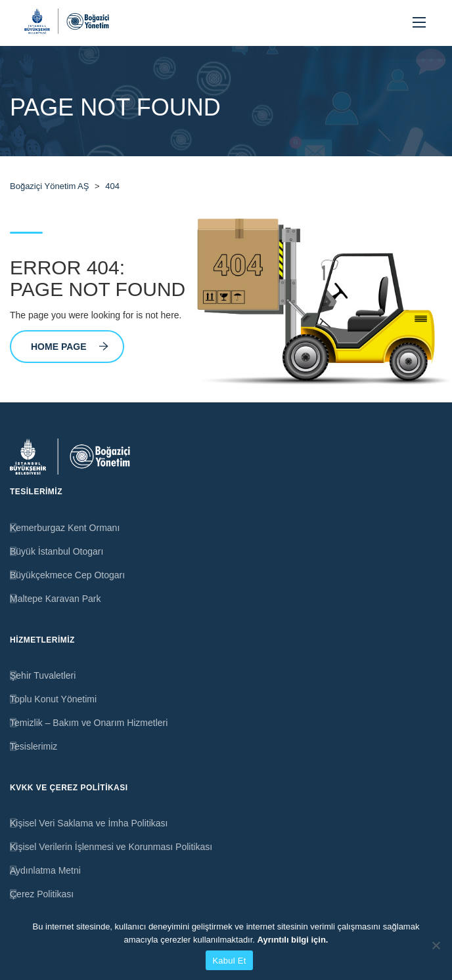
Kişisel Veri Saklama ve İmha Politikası (89, 823)
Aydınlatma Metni (45, 870)
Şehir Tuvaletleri (43, 675)
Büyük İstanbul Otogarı (56, 551)
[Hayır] (436, 945)
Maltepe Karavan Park (56, 599)
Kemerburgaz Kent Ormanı (65, 528)
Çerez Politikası (42, 894)
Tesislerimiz (34, 746)
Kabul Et (229, 961)
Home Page (70, 347)
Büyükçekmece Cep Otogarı (67, 575)
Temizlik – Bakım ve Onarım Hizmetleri (89, 723)
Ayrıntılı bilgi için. (293, 940)
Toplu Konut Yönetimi (53, 699)
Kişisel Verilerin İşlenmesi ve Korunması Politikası (111, 847)
